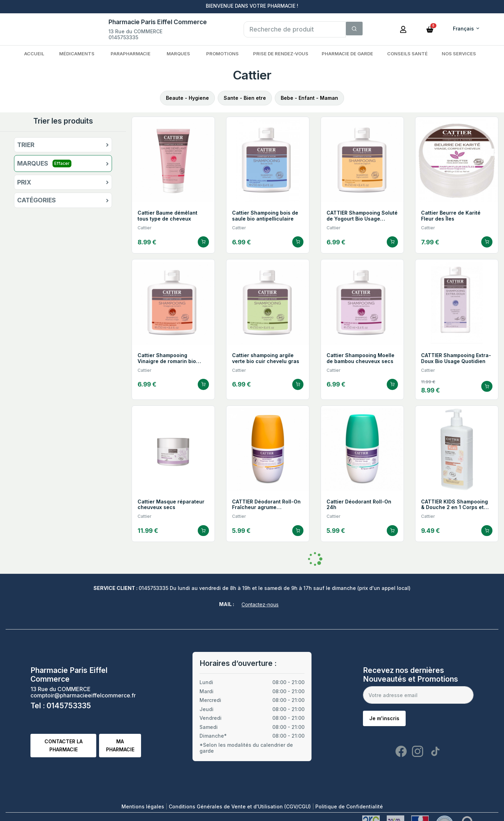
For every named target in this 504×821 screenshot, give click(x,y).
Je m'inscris (384, 718)
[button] (430, 29)
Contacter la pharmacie (64, 745)
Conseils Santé (407, 54)
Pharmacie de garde (347, 54)
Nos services (459, 54)
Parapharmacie (131, 54)
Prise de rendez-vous (281, 54)
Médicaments (77, 54)
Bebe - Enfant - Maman (309, 98)
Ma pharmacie (120, 745)
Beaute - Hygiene (187, 98)
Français (463, 29)
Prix (24, 182)
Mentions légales (143, 806)
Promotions (222, 54)
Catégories (37, 200)
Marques (178, 54)
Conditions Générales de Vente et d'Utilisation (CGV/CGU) (240, 806)
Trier (26, 145)
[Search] (354, 29)
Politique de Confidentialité (349, 806)
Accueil (34, 54)
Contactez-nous (260, 604)
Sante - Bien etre (245, 98)
